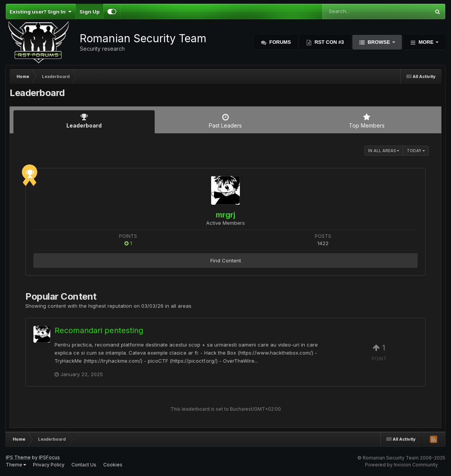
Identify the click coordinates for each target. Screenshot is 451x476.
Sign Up (89, 12)
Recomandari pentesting (99, 330)
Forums (279, 42)
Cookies (113, 465)
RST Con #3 (329, 42)
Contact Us (84, 465)
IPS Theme (18, 457)
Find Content (226, 260)
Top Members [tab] (367, 121)
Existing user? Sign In (40, 12)
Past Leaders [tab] (225, 121)
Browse (379, 42)
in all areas (384, 151)
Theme (16, 465)
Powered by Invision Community (401, 465)
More (426, 42)
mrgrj (225, 215)
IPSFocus (49, 457)
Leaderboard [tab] (84, 121)
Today (416, 151)
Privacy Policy (49, 465)
